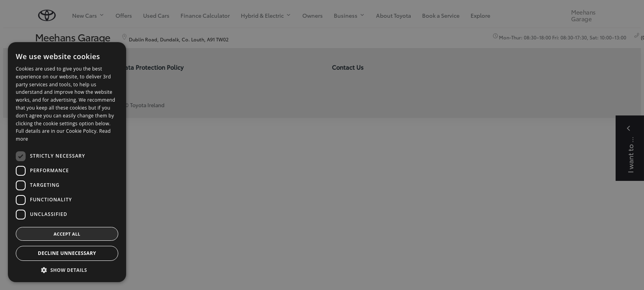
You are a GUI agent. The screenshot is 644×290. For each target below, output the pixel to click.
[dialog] (322, 145)
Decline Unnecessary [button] (67, 253)
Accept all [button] (67, 234)
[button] (67, 270)
